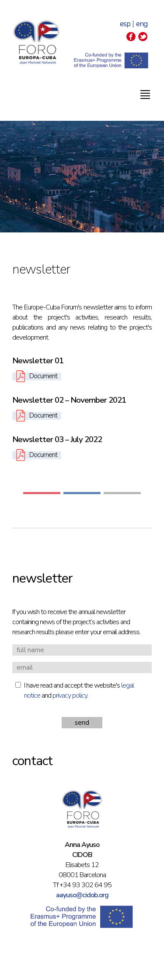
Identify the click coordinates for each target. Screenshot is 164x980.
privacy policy (70, 695)
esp (125, 24)
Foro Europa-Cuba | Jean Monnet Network (36, 42)
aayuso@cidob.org (82, 895)
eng (142, 24)
